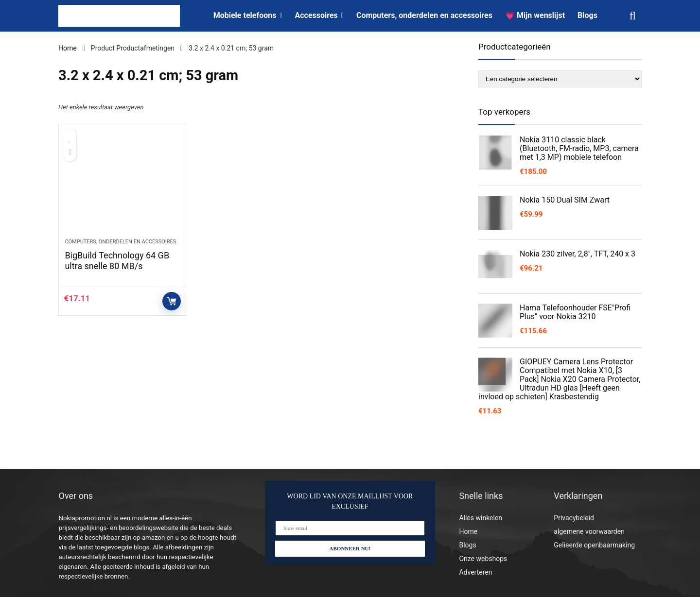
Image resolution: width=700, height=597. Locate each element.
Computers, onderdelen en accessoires (424, 15)
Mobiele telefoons (245, 15)
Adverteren (475, 572)
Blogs (587, 15)
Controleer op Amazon (172, 301)
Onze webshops (483, 559)
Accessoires (316, 15)
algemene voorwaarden (589, 531)
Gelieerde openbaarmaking (594, 545)
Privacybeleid (574, 518)
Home (68, 48)
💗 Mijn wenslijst (535, 15)
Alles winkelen (481, 518)
